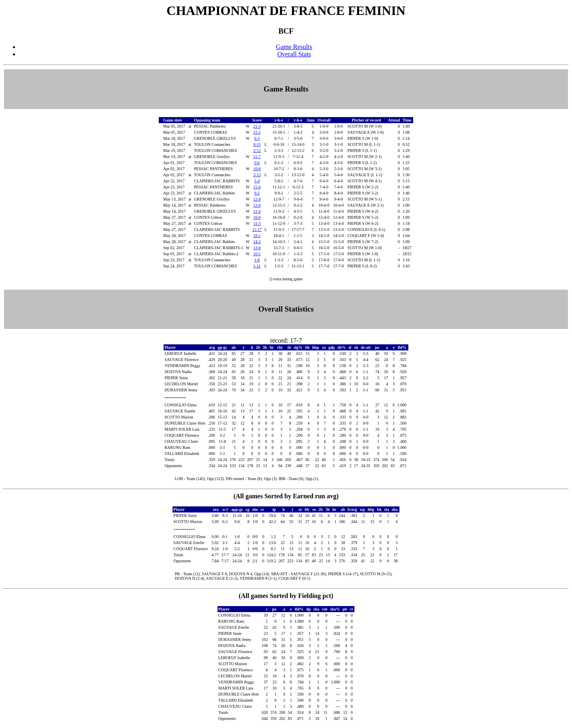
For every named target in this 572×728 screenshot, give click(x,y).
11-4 (257, 211)
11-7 (257, 157)
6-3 (257, 138)
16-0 (257, 217)
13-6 (257, 248)
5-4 (257, 181)
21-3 (257, 126)
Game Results (294, 47)
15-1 (257, 132)
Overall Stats (294, 54)
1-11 (257, 266)
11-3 (257, 223)
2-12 (257, 151)
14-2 (257, 242)
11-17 (257, 230)
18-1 (257, 236)
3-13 (257, 175)
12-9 (257, 199)
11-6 (257, 187)
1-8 (257, 260)
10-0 (257, 169)
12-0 (257, 205)
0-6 (257, 163)
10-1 (257, 254)
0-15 (257, 144)
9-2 (257, 193)
